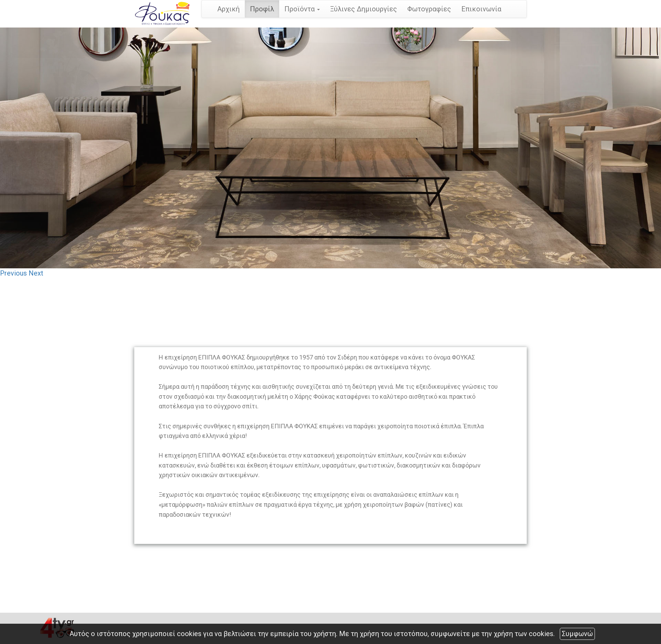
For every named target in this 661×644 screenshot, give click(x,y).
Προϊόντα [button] (302, 9)
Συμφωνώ (577, 634)
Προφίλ (262, 9)
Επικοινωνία (481, 9)
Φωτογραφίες (429, 9)
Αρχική (228, 9)
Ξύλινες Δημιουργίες (364, 9)
